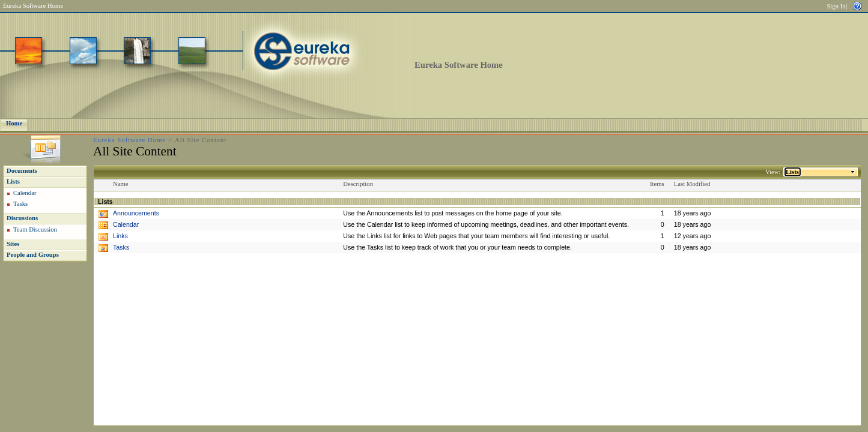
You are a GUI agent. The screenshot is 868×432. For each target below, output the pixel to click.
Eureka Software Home (33, 6)
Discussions (22, 218)
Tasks (20, 204)
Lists (13, 181)
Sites (13, 244)
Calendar (25, 193)
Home (14, 123)
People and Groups (33, 255)
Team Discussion (35, 229)
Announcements (136, 213)
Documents (22, 171)
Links (120, 236)
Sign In (836, 6)
